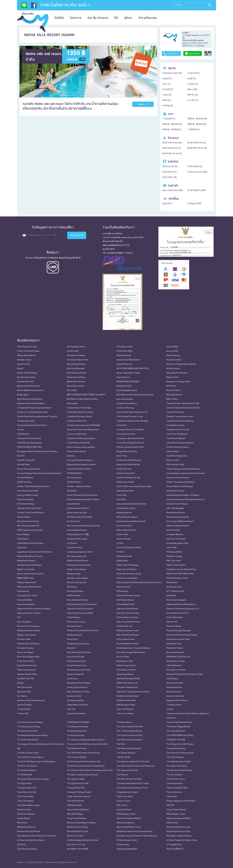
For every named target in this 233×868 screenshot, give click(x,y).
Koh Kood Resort (124, 526)
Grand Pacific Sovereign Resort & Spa (134, 487)
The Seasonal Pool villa (127, 770)
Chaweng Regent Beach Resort (32, 425)
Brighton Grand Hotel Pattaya (31, 404)
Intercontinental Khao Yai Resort (131, 504)
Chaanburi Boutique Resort (79, 417)
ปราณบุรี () (168, 90)
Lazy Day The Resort (176, 539)
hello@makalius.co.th (116, 245)
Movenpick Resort (75, 591)
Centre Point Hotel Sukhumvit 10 (132, 412)
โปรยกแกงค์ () (170, 167)
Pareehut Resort (174, 626)
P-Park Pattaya (74, 618)
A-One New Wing (125, 351)
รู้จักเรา (128, 18)
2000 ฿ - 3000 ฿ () (172, 124)
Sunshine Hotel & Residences (31, 701)
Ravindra (71, 648)
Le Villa (120, 543)
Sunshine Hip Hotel (175, 696)
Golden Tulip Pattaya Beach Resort (33, 487)
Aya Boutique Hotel (26, 377)
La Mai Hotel (122, 535)
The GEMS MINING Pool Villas (180, 736)
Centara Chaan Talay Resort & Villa (183, 404)
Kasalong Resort (124, 513)
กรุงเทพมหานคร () (172, 73)
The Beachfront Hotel (27, 731)
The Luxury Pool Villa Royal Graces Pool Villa (87, 744)
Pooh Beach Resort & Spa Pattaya (182, 635)
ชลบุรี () (192, 79)
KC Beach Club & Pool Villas (79, 517)
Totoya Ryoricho (174, 792)
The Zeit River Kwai (176, 779)
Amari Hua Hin (24, 364)
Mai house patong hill (77, 556)
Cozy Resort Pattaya (176, 439)
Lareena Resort (124, 539)
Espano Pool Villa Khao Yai (128, 465)
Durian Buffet (172, 452)
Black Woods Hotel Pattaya (30, 399)
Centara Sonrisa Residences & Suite (183, 408)
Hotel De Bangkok (25, 500)
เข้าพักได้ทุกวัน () (197, 190)
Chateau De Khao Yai (76, 421)
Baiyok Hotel (172, 377)
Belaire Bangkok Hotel (127, 390)
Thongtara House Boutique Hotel (132, 788)
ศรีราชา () (193, 95)
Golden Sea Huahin (125, 482)
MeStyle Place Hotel (26, 583)
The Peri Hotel (123, 757)
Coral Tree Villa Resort (177, 434)
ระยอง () (167, 95)
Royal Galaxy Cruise (176, 661)
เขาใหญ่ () (168, 106)
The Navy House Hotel (28, 753)
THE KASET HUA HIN (176, 740)
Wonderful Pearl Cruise (77, 832)
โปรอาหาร (76, 18)
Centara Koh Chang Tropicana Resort (34, 408)
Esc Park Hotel (23, 465)
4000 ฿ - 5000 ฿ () (172, 130)
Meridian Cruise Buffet (77, 578)
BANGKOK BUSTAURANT (128, 382)
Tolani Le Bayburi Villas (177, 788)
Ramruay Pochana (25, 648)
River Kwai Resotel (175, 653)
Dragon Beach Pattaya (127, 452)
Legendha (22, 548)
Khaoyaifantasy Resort (127, 517)
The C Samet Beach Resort (129, 731)
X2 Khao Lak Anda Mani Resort (31, 840)
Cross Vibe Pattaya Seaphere (180, 443)
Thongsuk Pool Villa (76, 788)
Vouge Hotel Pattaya (77, 819)
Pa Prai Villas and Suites (127, 618)
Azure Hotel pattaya (76, 377)
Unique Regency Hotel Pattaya (181, 801)
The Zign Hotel (24, 784)
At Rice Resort (173, 369)
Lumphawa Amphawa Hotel (80, 552)
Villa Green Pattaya (26, 814)
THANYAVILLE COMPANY (78, 722)
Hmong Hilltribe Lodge (28, 495)
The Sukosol (122, 775)
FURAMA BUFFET (75, 473)
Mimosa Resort (123, 587)
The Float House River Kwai (129, 736)
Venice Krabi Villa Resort (78, 810)
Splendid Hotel (24, 692)
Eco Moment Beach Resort (129, 460)
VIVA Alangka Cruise (126, 814)
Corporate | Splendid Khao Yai (130, 439)
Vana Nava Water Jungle (28, 805)
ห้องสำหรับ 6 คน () (172, 148)
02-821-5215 (171, 54)
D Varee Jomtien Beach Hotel (130, 447)
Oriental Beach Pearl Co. (178, 613)
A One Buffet (172, 347)
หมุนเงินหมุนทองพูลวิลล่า (127, 849)
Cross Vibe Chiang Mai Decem (130, 443)
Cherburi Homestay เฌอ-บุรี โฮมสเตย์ (83, 425)
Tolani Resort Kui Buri (27, 792)
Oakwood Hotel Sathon (127, 609)
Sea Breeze (72, 679)
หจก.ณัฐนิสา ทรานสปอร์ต (78, 849)
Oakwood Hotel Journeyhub (80, 609)
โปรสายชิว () (169, 177)
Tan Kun (170, 709)
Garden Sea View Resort (178, 478)
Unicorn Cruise (123, 801)
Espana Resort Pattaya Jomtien (81, 465)
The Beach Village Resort (178, 727)
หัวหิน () (167, 100)
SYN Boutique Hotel (126, 705)
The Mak (121, 744)
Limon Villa (171, 548)
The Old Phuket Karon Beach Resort (83, 753)
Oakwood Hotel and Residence (181, 604)
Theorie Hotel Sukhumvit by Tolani (133, 784)
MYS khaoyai (122, 591)
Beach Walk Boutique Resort (30, 390)
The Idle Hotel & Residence (130, 740)
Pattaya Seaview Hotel (127, 631)
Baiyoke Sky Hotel (25, 382)
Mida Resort (172, 583)
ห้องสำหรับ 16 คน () (172, 154)
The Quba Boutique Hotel (178, 762)
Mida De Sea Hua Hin (77, 583)
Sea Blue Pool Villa (25, 679)
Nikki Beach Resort (125, 600)
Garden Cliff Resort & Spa (128, 478)
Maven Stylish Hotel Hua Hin (30, 574)
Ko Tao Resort (73, 522)
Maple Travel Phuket (76, 570)
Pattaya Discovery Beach (29, 631)
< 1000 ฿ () (169, 119)
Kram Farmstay (173, 530)
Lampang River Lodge (77, 539)
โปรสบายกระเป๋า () (197, 172)
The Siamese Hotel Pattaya (179, 770)
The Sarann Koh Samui (177, 766)
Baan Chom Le (123, 377)
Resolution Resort (175, 648)
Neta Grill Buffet (25, 600)
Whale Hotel (172, 823)
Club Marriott (23, 434)
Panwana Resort (74, 626)
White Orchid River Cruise (129, 827)
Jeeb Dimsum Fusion (126, 508)
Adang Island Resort (26, 356)
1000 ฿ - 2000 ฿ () (197, 119)
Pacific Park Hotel (174, 618)
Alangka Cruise (24, 360)
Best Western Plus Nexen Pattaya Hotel (135, 395)
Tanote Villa (23, 714)
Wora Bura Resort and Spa (178, 832)
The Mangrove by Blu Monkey (180, 744)
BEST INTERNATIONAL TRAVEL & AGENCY (86, 395)
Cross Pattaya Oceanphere (30, 443)
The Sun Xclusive (174, 775)
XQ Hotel (21, 845)
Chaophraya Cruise (26, 421)
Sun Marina (22, 696)
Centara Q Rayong (125, 408)
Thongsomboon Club (27, 788)
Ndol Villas (171, 596)
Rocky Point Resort (26, 661)
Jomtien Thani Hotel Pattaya (30, 513)
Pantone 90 (172, 622)
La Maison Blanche (175, 535)
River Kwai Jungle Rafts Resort (131, 653)
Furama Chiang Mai (125, 473)
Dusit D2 (21, 456)
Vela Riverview (24, 810)
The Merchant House (77, 749)
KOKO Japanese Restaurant (30, 530)
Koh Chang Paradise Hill (28, 526)
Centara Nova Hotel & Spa (79, 408)
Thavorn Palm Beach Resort (179, 722)
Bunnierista (72, 404)
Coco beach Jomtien (126, 434)
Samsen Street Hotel (27, 674)
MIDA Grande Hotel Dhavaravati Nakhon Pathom (139, 583)
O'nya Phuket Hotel (125, 604)
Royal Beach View (125, 661)
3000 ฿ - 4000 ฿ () (197, 124)
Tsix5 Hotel (172, 797)
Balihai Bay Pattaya (76, 382)
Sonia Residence (174, 687)
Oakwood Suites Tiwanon (29, 613)
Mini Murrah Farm (174, 587)
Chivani (20, 430)
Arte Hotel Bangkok (76, 369)
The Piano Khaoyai (175, 757)
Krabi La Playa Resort (126, 530)
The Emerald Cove (76, 736)
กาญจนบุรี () (194, 73)
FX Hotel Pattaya (25, 478)
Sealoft (20, 683)
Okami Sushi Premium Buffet (80, 613)
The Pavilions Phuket (76, 757)
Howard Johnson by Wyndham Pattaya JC (186, 500)
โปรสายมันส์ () (195, 167)
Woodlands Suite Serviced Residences (134, 832)
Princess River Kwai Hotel (178, 639)
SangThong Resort (125, 674)
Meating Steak (74, 574)
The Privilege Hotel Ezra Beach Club (84, 762)
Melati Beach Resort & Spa (129, 574)
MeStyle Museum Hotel (177, 578)
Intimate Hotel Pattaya (177, 504)
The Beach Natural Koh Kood (130, 727)
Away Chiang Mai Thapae (128, 373)
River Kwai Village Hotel (28, 657)
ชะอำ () (166, 84)
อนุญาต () (167, 204)
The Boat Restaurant (77, 731)
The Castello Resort (176, 731)
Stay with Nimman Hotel (78, 692)
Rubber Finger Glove (126, 666)
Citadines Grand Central (178, 430)
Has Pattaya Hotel (125, 491)
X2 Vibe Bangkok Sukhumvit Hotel (82, 840)
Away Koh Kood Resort (177, 373)
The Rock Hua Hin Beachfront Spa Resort (86, 766)
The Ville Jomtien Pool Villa (129, 779)
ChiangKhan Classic (175, 425)
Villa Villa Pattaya (75, 814)
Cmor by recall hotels (77, 434)
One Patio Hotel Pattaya (128, 613)
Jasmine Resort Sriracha (78, 508)
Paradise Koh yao (124, 626)
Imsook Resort (73, 504)
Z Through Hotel (174, 845)
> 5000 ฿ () (193, 130)
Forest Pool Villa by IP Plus (79, 469)
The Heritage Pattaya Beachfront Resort (86, 740)
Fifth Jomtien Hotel (175, 465)
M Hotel (120, 552)
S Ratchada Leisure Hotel (79, 670)
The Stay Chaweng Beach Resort (82, 775)
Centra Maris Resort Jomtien (80, 412)
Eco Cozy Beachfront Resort (80, 460)
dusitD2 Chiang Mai (26, 460)
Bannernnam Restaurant (28, 386)
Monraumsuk (23, 591)
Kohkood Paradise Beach (178, 526)
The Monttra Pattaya (176, 749)
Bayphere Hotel (124, 386)
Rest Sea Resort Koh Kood (79, 653)
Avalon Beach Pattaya (27, 373)
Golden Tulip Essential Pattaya (180, 482)
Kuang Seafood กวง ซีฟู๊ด (78, 535)
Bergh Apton (23, 395)
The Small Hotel (25, 775)
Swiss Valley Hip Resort (78, 705)
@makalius (192, 54)
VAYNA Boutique (74, 805)
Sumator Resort (174, 692)
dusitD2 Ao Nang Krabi (177, 456)
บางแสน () (193, 84)
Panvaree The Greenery (28, 626)
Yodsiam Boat (123, 845)
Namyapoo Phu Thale (27, 596)
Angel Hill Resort (124, 364)
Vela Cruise (122, 805)
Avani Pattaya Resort (77, 373)
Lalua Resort (23, 539)
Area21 (20, 369)
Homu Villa (121, 495)
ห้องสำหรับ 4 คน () (197, 143)
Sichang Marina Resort (77, 687)
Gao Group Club (74, 478)
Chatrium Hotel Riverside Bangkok (132, 421)
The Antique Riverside (77, 727)
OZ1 (19, 618)
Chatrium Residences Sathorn (180, 421)
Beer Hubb (72, 390)
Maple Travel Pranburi (127, 570)
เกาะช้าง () (193, 100)
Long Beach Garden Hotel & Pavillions (34, 552)
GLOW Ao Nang (24, 482)
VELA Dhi (170, 805)
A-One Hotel (73, 351)
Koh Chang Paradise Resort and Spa (83, 526)
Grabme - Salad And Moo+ (79, 487)
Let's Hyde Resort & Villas (129, 548)
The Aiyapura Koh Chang (28, 727)
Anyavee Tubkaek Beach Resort (181, 364)
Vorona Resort (23, 819)
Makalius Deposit (124, 556)
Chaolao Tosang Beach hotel (180, 417)
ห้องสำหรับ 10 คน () (197, 148)
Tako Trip (71, 709)
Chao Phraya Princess (27, 347)
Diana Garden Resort (76, 452)
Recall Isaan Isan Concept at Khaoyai (133, 648)
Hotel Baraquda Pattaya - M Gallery (183, 495)
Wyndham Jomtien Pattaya (179, 836)
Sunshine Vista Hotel (126, 701)
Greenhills (72, 491)
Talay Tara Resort (125, 709)
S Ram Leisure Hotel (26, 670)
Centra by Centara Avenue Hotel (32, 412)
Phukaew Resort (74, 635)
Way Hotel (22, 823)
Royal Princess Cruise (27, 666)
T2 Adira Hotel (24, 709)
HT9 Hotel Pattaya (26, 504)
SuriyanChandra (24, 705)
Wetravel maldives (125, 823)
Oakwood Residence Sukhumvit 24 (183, 609)
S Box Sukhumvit (174, 666)
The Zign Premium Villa (78, 784)
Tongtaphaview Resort (127, 792)
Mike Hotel (72, 587)
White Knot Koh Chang (77, 827)
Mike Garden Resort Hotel (29, 587)
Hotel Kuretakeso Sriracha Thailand (83, 500)
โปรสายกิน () (169, 172)
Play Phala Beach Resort (128, 635)
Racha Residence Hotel (127, 644)
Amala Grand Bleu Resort (128, 360)
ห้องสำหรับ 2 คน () (172, 143)
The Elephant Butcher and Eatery (32, 736)
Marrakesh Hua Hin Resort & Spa (181, 570)
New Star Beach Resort (78, 600)
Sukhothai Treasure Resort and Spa (133, 692)
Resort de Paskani (25, 653)
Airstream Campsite (76, 356)
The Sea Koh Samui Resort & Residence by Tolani (90, 770)
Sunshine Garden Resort (128, 696)
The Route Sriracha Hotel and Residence (136, 766)
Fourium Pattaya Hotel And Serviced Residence (39, 473)
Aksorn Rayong (173, 356)
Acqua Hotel (172, 351)
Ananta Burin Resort (76, 364)
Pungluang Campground (78, 644)
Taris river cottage (125, 714)
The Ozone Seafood (126, 753)
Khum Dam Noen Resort (28, 522)
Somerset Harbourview (127, 687)
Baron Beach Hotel (75, 386)
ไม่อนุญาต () (194, 204)
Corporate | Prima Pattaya (29, 439)
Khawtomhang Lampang (178, 517)
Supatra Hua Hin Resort (177, 701)
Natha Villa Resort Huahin (128, 596)
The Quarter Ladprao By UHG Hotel (133, 762)
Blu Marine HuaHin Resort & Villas (82, 399)
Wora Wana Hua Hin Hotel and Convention (37, 836)
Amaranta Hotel (174, 360)
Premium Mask (24, 639)
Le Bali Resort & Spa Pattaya (30, 543)
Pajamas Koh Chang (76, 622)
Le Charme (72, 543)
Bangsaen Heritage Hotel (178, 382)
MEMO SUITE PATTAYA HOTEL (180, 574)
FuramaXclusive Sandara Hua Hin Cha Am (186, 473)
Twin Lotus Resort (25, 801)
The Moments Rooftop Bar (129, 749)
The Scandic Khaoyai (27, 770)
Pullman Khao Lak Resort (28, 644)
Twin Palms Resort (75, 801)
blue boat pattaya (125, 399)
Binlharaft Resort (174, 395)
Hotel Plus (121, 500)
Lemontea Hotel (74, 548)
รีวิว (116, 18)
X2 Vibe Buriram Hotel (127, 840)
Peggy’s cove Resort (27, 635)
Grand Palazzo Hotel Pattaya (180, 487)
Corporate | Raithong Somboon (81, 439)
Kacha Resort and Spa (77, 513)
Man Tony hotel (174, 561)
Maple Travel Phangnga (128, 565)
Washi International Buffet (129, 819)
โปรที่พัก (59, 18)
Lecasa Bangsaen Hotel (177, 543)
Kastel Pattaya (24, 517)
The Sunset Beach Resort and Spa (33, 779)
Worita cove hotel (75, 836)
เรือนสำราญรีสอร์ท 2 (175, 849)
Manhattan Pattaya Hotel (79, 565)
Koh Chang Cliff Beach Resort (180, 522)
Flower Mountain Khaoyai (29, 469)
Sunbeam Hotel (74, 696)
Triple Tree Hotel (125, 797)
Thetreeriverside (174, 784)
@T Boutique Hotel (76, 347)
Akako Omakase (124, 356)
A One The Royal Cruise (28, 351)
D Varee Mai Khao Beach (178, 447)
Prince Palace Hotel (125, 639)
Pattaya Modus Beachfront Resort (82, 631)
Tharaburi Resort (124, 722)
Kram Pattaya (23, 535)
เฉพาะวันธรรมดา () (173, 190)
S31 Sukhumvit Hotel (126, 670)
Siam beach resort (175, 683)
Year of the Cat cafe (76, 845)
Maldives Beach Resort (78, 561)
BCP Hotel (171, 386)
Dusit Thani (122, 456)
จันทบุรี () (167, 79)
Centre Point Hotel (175, 412)
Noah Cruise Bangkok (176, 600)
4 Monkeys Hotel (124, 347)
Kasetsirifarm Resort (176, 513)
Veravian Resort (124, 810)
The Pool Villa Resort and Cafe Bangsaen (36, 762)
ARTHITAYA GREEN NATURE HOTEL (133, 369)
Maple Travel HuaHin (176, 565)
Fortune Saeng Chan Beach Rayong (183, 469)
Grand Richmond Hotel (28, 491)
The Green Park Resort (28, 740)
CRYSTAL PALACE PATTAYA (29, 447)
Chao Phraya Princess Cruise (130, 417)
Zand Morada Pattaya (27, 849)
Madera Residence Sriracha (30, 556)
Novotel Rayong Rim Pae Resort (82, 604)
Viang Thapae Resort (176, 810)
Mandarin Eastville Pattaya (29, 565)
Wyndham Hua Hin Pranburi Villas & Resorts (137, 836)
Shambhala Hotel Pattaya (79, 683)
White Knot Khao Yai (26, 827)
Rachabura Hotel (174, 644)
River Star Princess (75, 657)
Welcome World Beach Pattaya (81, 823)
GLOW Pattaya (74, 482)
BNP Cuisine (172, 399)
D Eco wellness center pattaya (81, 447)
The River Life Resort (27, 766)
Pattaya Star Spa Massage (178, 631)
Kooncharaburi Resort (77, 530)
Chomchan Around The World (130, 430)
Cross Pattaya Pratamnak (78, 443)
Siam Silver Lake (24, 687)
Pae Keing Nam (24, 622)
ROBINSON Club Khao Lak (178, 657)
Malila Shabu (122, 561)
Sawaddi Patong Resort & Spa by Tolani (185, 674)
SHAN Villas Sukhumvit (127, 683)
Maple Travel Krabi (26, 570)
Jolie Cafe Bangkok (175, 508)
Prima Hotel (72, 639)
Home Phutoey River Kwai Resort (82, 495)
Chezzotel (121, 425)
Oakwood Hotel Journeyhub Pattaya (34, 609)
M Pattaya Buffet (174, 552)
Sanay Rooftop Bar (75, 674)
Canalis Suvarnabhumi (127, 404)
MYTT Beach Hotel (175, 591)
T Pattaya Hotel (174, 705)
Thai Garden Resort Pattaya (30, 722)
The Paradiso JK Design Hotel (180, 753)
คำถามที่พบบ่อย (148, 18)
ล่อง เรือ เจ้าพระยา (98, 18)
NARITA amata (74, 596)
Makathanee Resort (26, 561)
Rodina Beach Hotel (76, 661)
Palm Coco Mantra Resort (128, 622)
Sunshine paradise (75, 701)
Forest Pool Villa (124, 469)
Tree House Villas (25, 797)
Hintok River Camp (175, 491)
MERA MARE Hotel (25, 578)
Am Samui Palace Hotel (78, 360)
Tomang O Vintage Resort (79, 792)
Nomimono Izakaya (26, 604)
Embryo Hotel (173, 460)
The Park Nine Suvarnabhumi (30, 757)
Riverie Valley (123, 657)
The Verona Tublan (76, 779)
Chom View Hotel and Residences (83, 430)
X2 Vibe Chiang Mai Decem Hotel (182, 840)
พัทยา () (192, 90)
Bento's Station (173, 390)
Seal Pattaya (172, 679)
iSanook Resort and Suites (29, 508)
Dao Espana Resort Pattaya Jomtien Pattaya (37, 452)
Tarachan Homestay (76, 714)
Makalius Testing (174, 556)
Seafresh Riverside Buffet (128, 679)
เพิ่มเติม (143, 104)
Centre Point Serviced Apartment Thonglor (37, 417)
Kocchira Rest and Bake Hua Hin (131, 522)
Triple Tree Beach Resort (78, 797)
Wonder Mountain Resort (28, 832)
